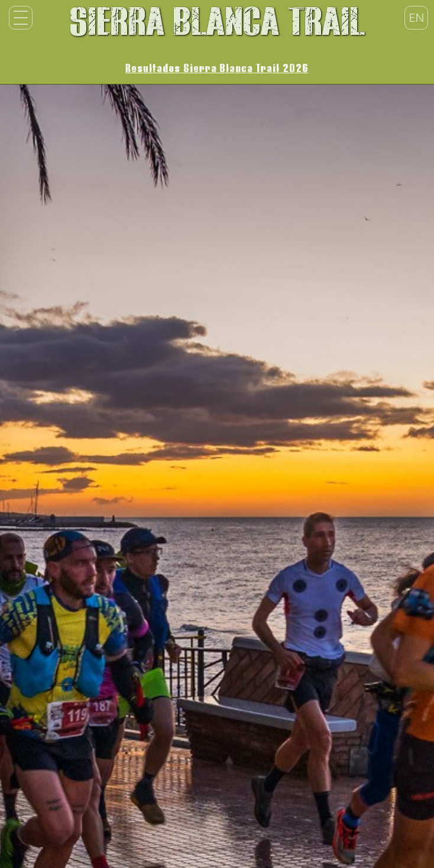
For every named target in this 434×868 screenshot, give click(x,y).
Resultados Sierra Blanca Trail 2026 (217, 68)
